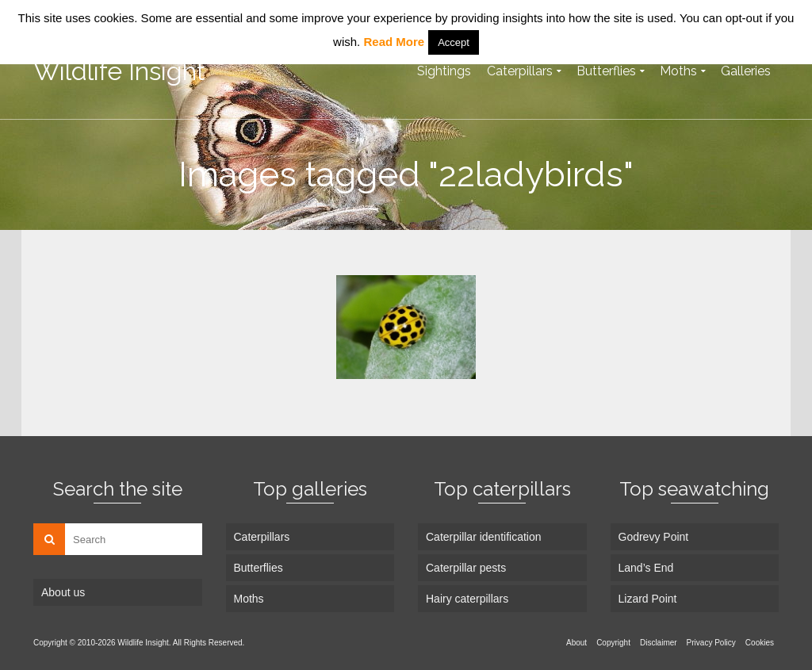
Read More (394, 42)
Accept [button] (454, 42)
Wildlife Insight (119, 71)
